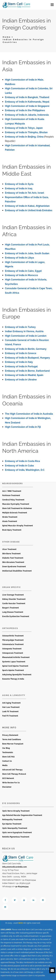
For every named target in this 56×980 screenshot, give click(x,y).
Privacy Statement (10, 735)
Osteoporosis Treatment (13, 653)
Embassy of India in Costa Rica (22, 461)
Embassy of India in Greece (21, 353)
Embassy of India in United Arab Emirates (29, 210)
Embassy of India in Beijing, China (24, 137)
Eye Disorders (11, 803)
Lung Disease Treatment (13, 612)
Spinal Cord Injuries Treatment (15, 666)
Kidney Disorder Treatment (14, 599)
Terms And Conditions (12, 740)
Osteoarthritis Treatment (13, 636)
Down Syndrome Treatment (14, 567)
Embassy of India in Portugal (21, 366)
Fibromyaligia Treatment (13, 640)
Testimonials (8, 752)
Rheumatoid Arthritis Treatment (16, 657)
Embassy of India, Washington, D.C (25, 470)
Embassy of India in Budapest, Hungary (27, 358)
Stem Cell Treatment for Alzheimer (17, 508)
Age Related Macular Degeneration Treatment (22, 815)
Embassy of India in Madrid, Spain (24, 375)
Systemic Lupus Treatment (14, 662)
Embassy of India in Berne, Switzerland (27, 371)
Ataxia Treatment (10, 521)
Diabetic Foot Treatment (13, 558)
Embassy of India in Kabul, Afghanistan (27, 206)
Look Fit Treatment (10, 712)
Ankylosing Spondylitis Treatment (17, 675)
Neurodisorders (12, 484)
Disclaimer (7, 787)
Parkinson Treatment (11, 495)
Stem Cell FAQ (8, 757)
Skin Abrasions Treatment (13, 562)
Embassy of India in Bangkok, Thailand (27, 97)
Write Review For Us (11, 783)
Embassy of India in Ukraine (21, 380)
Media (5, 765)
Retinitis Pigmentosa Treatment (16, 837)
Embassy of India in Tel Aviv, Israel (24, 193)
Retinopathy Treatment (12, 820)
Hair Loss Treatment (11, 707)
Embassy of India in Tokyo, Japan (24, 128)
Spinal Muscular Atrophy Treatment (18, 526)
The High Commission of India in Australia (29, 414)
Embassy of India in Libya (19, 258)
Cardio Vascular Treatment (14, 603)
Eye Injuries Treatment (12, 824)
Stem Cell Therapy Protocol (14, 774)
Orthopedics (10, 628)
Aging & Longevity (14, 695)
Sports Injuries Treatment (13, 670)
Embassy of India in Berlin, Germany (26, 349)
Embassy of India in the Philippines (25, 110)
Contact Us (7, 761)
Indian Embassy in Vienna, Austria (24, 331)
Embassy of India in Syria (19, 184)
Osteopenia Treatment (12, 649)
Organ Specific (11, 587)
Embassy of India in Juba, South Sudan (27, 253)
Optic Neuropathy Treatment (15, 828)
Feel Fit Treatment (10, 716)
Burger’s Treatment (11, 608)
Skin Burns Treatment (11, 554)
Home (7, 37)
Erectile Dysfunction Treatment (16, 616)
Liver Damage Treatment (13, 595)
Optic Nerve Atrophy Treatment (16, 811)
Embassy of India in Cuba (19, 466)
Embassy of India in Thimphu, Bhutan (26, 132)
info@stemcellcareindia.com (14, 867)
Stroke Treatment (10, 517)
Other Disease (11, 542)
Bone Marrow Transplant (13, 744)
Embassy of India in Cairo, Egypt (23, 271)
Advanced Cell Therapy (12, 770)
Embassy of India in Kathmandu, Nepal (27, 102)
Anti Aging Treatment (11, 703)
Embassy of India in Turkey (20, 327)
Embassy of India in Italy (19, 362)
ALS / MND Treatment (12, 491)
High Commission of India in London (26, 336)
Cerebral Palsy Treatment (13, 500)
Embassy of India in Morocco (21, 275)
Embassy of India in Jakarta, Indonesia (27, 115)
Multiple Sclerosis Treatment (15, 513)
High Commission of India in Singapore (27, 106)
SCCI (21, 923)
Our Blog (6, 748)
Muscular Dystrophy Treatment (16, 504)
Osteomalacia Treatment (13, 644)
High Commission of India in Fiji (23, 427)
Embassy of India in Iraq (19, 188)
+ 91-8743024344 (21, 887)
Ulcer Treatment (9, 549)
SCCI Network (8, 778)
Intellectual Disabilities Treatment (17, 571)
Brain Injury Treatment (12, 530)
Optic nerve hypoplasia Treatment (17, 833)
